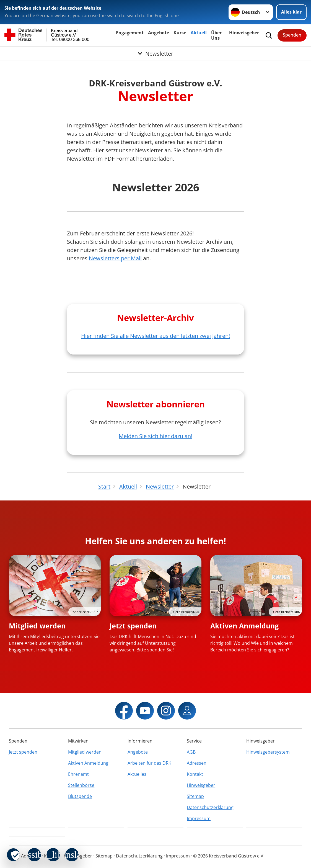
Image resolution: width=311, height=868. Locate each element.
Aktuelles (137, 774)
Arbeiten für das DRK (149, 763)
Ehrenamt (78, 774)
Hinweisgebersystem (268, 752)
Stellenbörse (81, 785)
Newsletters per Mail (115, 258)
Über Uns (216, 35)
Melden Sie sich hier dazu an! (155, 436)
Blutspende (80, 796)
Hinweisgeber (244, 33)
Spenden (292, 35)
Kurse (180, 33)
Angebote (159, 33)
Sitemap (195, 796)
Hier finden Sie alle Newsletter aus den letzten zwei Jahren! (155, 336)
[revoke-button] (13, 855)
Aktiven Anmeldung (244, 626)
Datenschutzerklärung (210, 807)
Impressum (199, 818)
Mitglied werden (37, 626)
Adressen (197, 763)
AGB (191, 752)
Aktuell (199, 33)
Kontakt (195, 774)
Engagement (130, 33)
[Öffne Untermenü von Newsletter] (155, 53)
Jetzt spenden (133, 626)
